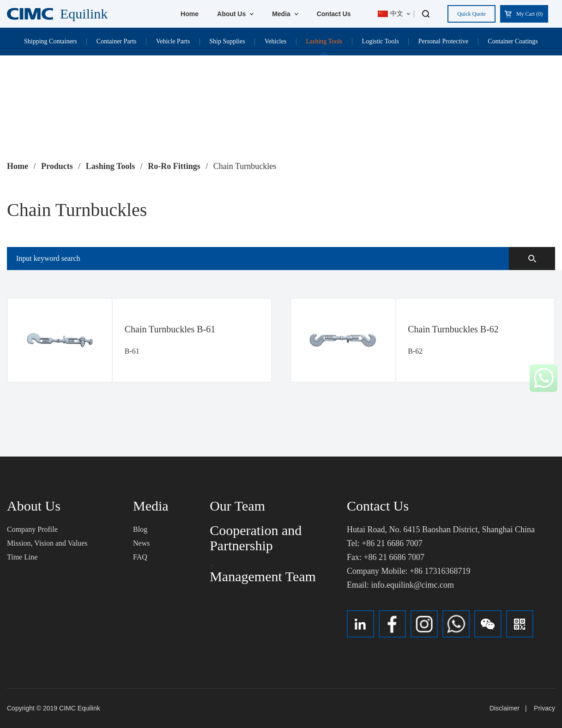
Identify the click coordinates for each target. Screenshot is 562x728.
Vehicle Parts (173, 41)
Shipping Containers (51, 41)
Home (190, 14)
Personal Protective (443, 41)
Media (285, 14)
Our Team (237, 506)
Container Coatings (513, 41)
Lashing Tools (324, 41)
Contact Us (334, 14)
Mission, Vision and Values (47, 543)
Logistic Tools (381, 41)
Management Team (263, 576)
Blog (140, 529)
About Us (235, 14)
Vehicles (275, 41)
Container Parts (117, 41)
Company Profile (32, 529)
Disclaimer (505, 708)
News (141, 543)
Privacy (544, 708)
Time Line (22, 557)
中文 (390, 14)
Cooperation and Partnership (256, 538)
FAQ (140, 557)
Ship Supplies (227, 41)
